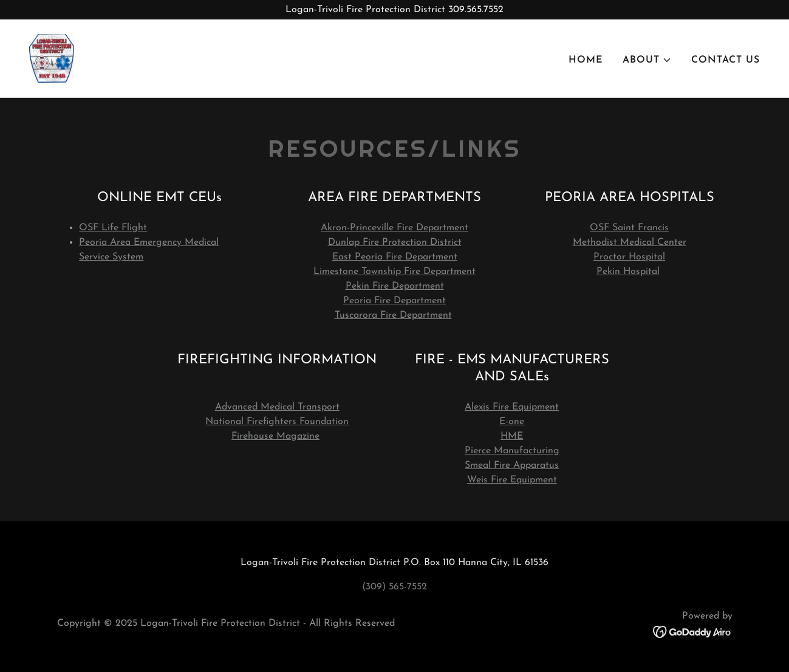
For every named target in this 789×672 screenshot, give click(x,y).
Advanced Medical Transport (277, 407)
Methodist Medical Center (630, 242)
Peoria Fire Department (394, 301)
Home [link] (586, 60)
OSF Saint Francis (629, 228)
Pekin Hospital (628, 272)
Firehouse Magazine (275, 436)
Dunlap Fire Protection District (395, 242)
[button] (647, 60)
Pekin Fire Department (395, 286)
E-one (512, 422)
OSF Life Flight (113, 228)
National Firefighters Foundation (277, 422)
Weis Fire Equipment (512, 480)
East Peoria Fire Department (395, 257)
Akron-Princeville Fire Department (394, 228)
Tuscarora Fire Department (393, 315)
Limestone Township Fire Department (394, 272)
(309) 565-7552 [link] (394, 587)
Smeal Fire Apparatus (512, 465)
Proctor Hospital (629, 257)
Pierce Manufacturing (512, 451)
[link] (52, 58)
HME (512, 436)
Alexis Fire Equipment (512, 407)
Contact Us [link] (726, 60)
